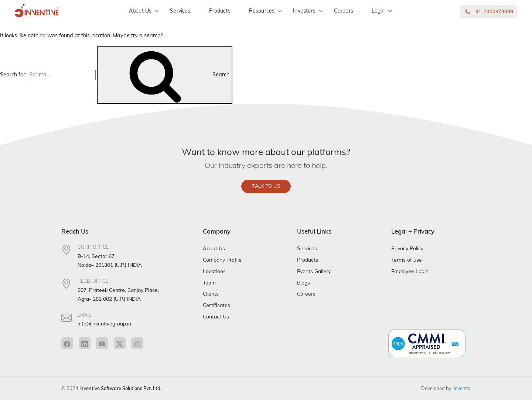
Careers (344, 11)
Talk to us (266, 186)
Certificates (216, 305)
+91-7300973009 (489, 12)
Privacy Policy (407, 249)
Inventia (462, 388)
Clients (211, 294)
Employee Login (410, 271)
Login (378, 11)
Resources (262, 11)
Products (220, 11)
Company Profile (222, 260)
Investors (304, 11)
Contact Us (216, 316)
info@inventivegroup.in (104, 324)
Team (209, 282)
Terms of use (407, 260)
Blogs (303, 282)
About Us (140, 11)
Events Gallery (314, 271)
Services (180, 11)
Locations (214, 271)
